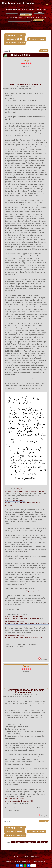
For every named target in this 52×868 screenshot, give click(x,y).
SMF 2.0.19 (16, 857)
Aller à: (8, 842)
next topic (45, 48)
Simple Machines (34, 857)
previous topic (37, 48)
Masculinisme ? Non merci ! (26, 84)
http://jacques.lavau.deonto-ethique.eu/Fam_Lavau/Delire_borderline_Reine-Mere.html (23, 503)
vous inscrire (42, 9)
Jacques (27, 61)
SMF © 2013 (24, 857)
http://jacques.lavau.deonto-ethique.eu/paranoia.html (24, 591)
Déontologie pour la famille (18, 3)
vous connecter (29, 9)
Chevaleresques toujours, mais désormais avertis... (26, 691)
